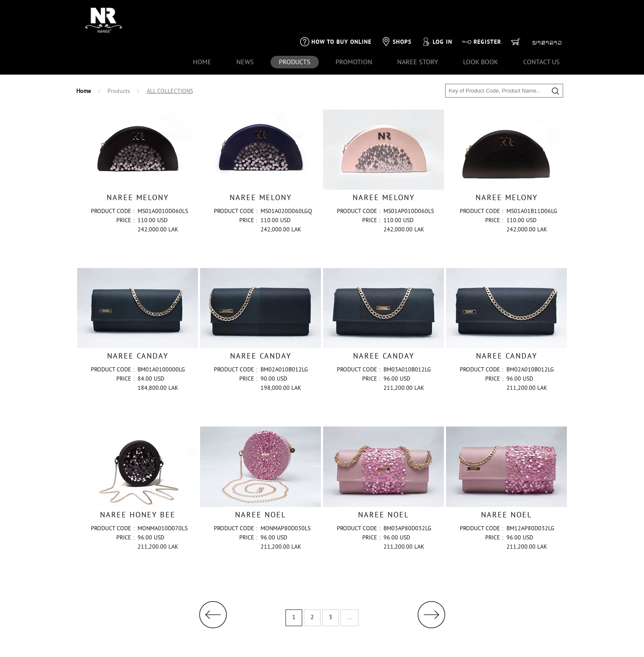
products (295, 34)
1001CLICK (553, 648)
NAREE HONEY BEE (138, 488)
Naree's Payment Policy (165, 644)
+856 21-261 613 (108, 644)
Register (482, 13)
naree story (418, 34)
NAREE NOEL (261, 488)
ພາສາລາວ (547, 14)
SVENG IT (519, 648)
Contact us (541, 34)
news (245, 34)
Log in (437, 13)
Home (202, 34)
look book (481, 34)
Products (119, 64)
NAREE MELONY (138, 170)
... (350, 590)
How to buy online (336, 13)
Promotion (354, 34)
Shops (396, 13)
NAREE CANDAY (138, 329)
